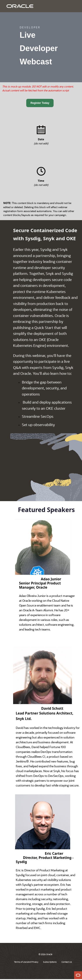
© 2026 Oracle (45, 954)
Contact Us (67, 962)
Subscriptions (50, 962)
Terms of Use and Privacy (26, 962)
